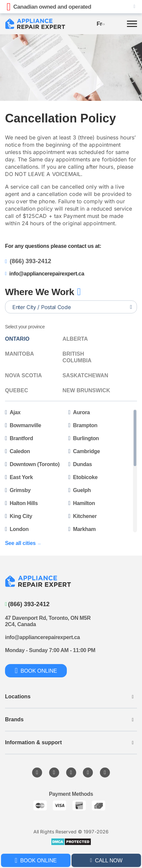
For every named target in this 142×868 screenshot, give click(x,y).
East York (19, 477)
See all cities (22, 543)
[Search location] (131, 307)
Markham (82, 529)
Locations (18, 696)
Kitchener (83, 516)
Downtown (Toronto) (32, 464)
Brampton (83, 425)
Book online (36, 860)
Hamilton (82, 503)
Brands (14, 719)
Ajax (13, 412)
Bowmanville (23, 425)
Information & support (33, 742)
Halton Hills (21, 503)
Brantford (19, 438)
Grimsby (18, 490)
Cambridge (84, 451)
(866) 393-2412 (28, 261)
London (17, 529)
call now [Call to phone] (106, 861)
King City (19, 516)
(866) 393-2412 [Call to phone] (27, 604)
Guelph (80, 490)
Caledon (18, 451)
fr (100, 24)
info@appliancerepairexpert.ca (45, 274)
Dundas (80, 464)
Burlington (84, 438)
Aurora (79, 412)
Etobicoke (83, 477)
